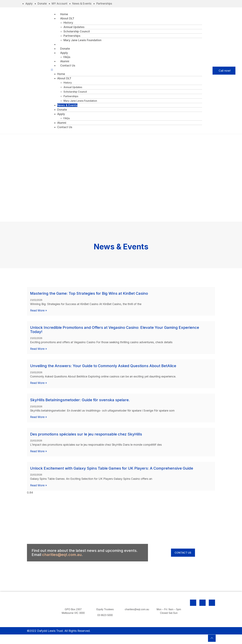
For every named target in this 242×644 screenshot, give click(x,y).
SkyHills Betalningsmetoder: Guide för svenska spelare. (80, 400)
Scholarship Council (77, 31)
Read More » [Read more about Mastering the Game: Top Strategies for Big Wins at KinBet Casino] (38, 310)
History (68, 23)
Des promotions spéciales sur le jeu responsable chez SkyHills (86, 434)
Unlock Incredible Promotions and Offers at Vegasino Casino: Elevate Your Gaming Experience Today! (115, 330)
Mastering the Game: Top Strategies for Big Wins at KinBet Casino (89, 294)
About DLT (67, 18)
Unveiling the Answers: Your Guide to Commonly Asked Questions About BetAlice (103, 366)
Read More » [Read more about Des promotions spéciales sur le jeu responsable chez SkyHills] (38, 451)
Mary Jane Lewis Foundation (82, 40)
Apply (64, 53)
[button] (126, 70)
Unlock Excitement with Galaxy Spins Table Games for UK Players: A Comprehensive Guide (112, 468)
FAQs (67, 57)
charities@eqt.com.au (62, 554)
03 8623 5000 (105, 615)
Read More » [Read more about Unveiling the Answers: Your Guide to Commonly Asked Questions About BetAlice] (38, 383)
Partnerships (72, 36)
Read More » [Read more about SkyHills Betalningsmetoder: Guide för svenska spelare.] (38, 417)
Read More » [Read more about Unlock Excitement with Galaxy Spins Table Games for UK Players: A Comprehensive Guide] (38, 485)
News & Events (70, 44)
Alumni (65, 61)
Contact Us (68, 65)
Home (64, 14)
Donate (65, 49)
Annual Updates (74, 27)
